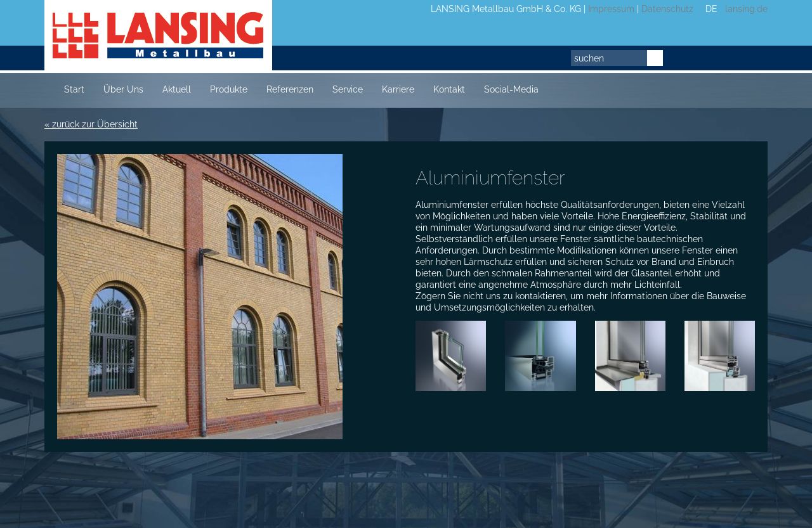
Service (348, 89)
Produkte (229, 89)
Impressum (611, 9)
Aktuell (177, 89)
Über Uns (123, 89)
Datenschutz (667, 9)
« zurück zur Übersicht (91, 124)
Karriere (398, 89)
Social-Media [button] (511, 89)
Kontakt (449, 89)
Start (74, 89)
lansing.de (744, 9)
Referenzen (290, 89)
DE (711, 9)
